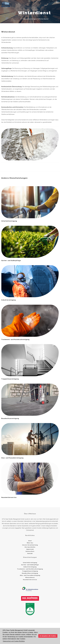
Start (30, 541)
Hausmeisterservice (30, 580)
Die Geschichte (30, 547)
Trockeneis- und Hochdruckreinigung (30, 569)
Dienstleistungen (30, 19)
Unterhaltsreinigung (30, 563)
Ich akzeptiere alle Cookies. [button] (48, 636)
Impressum (30, 549)
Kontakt (30, 554)
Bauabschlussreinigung (30, 573)
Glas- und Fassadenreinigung (30, 575)
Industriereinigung (30, 567)
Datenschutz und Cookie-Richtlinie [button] (14, 641)
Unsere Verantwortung (30, 545)
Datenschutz (30, 551)
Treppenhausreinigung (30, 571)
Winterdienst (43, 19)
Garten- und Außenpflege (30, 565)
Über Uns (30, 543)
